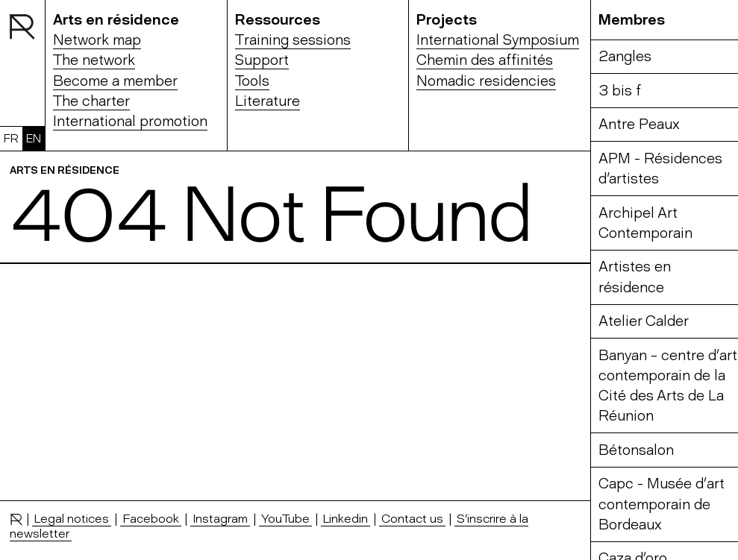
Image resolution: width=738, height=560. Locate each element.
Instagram (220, 518)
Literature (268, 101)
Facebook (151, 518)
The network (94, 60)
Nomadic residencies (486, 81)
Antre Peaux (639, 124)
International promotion (130, 121)
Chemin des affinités (485, 60)
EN (34, 138)
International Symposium (498, 40)
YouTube (285, 518)
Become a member (115, 81)
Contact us (412, 518)
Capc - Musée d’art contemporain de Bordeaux (662, 504)
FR (11, 138)
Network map (97, 40)
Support (262, 60)
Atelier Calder (644, 321)
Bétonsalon (636, 450)
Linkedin (345, 518)
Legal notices (72, 518)
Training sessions (293, 40)
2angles (625, 56)
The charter (91, 101)
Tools (252, 81)
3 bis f (620, 91)
